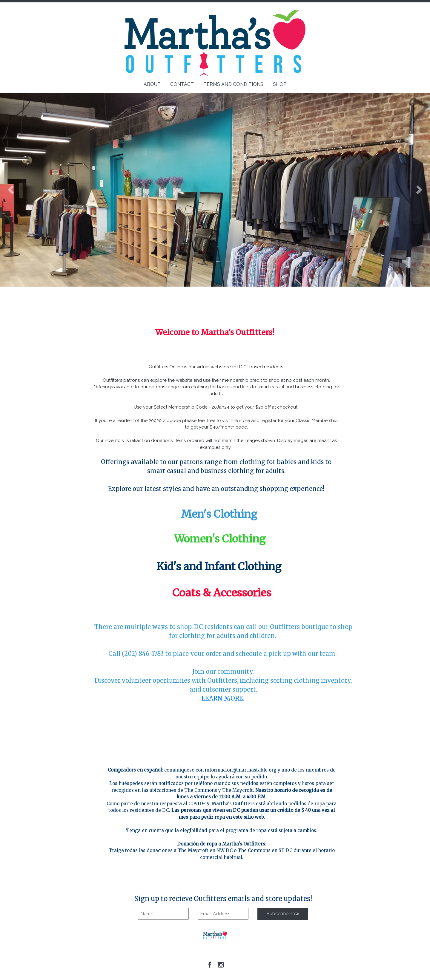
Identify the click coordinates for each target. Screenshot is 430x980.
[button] (11, 190)
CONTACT (182, 84)
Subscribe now (283, 914)
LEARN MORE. (223, 698)
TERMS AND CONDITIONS (233, 84)
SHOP (280, 84)
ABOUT (152, 84)
